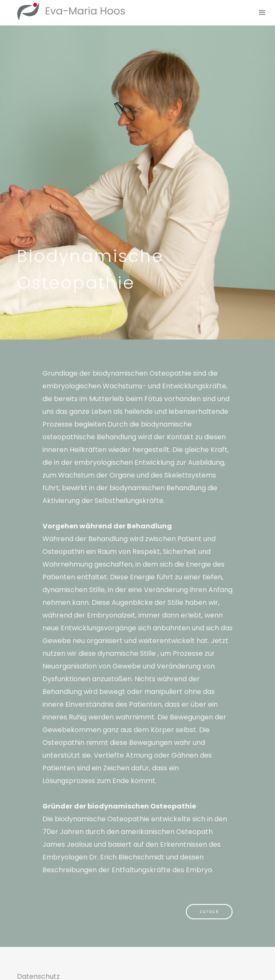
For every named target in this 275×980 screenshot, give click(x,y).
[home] (63, 11)
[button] (262, 13)
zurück (209, 911)
